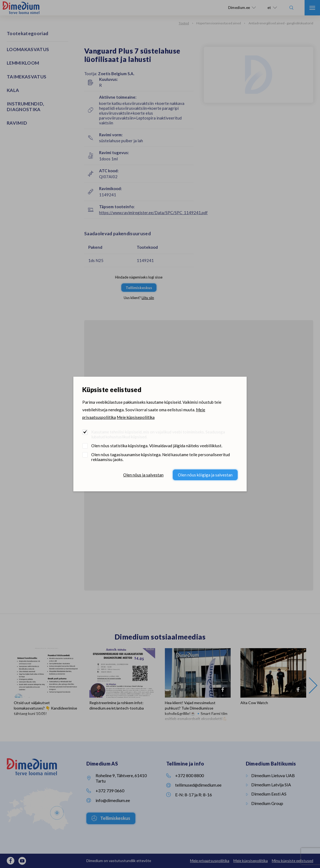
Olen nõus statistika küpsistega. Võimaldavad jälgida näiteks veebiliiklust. (157, 446)
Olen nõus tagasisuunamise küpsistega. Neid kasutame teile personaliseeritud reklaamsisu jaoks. (161, 457)
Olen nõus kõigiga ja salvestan (205, 475)
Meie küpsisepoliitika (136, 417)
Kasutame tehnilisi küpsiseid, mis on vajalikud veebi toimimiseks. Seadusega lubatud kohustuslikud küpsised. (158, 434)
